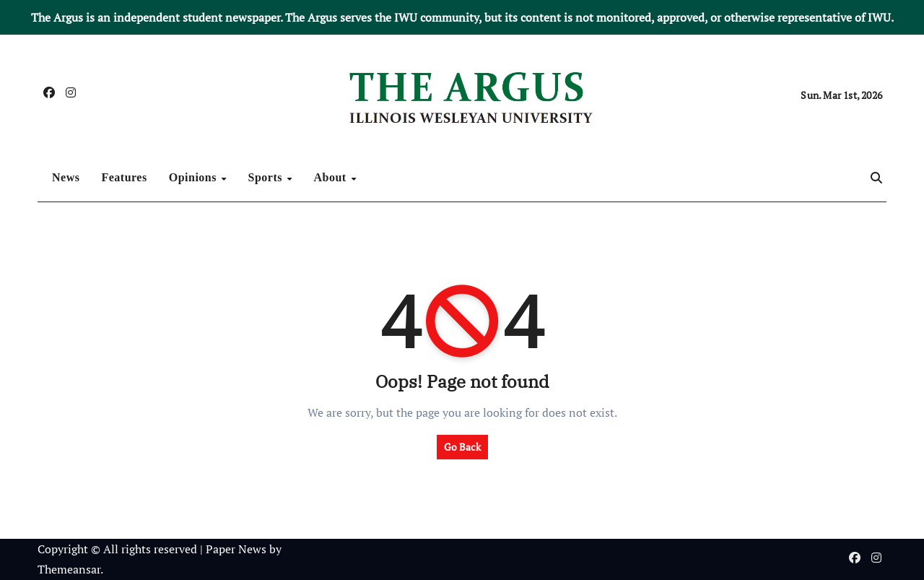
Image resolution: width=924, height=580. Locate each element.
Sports (267, 177)
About (332, 177)
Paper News (236, 549)
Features (124, 177)
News (66, 177)
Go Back (462, 447)
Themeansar (69, 569)
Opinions (195, 177)
